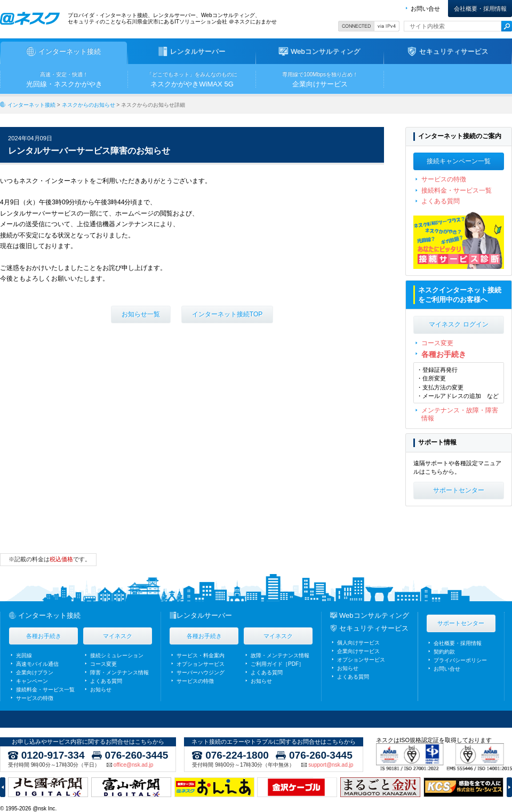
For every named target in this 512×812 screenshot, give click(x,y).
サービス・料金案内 (201, 655)
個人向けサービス (358, 643)
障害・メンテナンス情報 (119, 672)
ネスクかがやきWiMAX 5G (192, 79)
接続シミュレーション (117, 655)
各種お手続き (444, 354)
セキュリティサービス (374, 628)
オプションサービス (201, 664)
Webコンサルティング (374, 615)
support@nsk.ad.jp (331, 765)
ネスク (30, 18)
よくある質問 (441, 201)
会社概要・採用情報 (480, 9)
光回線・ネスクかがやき (64, 79)
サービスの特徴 (444, 179)
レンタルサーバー (204, 615)
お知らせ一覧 (141, 314)
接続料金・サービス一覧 (457, 190)
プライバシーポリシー (460, 660)
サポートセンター (459, 490)
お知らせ (101, 690)
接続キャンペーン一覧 (459, 161)
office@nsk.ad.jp (133, 765)
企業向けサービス (320, 79)
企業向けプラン (35, 672)
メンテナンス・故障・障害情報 (460, 414)
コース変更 (437, 343)
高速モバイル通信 (37, 664)
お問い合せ (425, 9)
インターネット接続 (31, 105)
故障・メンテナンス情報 (280, 655)
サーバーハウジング (201, 672)
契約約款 (444, 652)
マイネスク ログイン (458, 324)
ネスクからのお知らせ (89, 105)
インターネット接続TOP (227, 314)
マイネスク (118, 636)
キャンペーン (32, 681)
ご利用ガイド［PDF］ (277, 664)
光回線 (24, 655)
